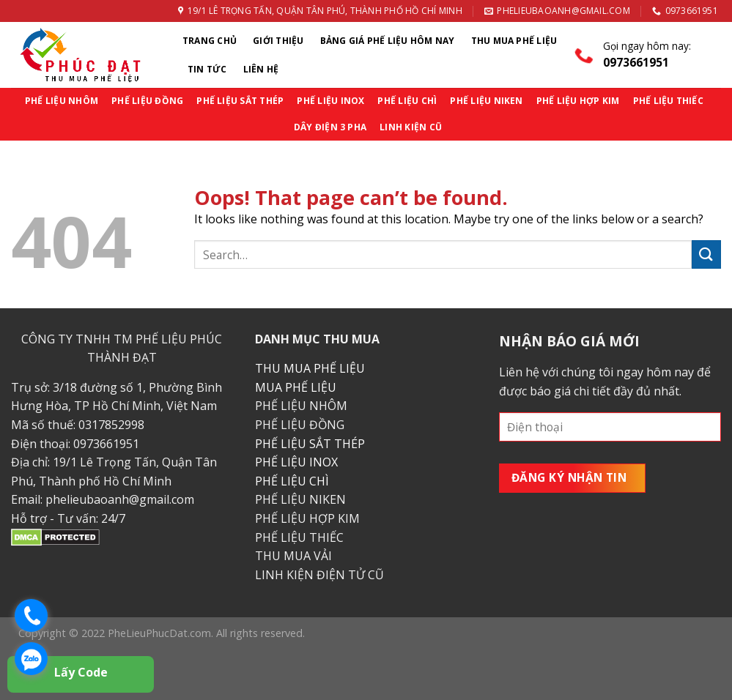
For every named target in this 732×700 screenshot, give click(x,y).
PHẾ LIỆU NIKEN (486, 101)
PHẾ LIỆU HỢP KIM (578, 101)
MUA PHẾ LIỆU (296, 387)
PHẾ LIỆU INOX (330, 101)
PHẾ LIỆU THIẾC (668, 101)
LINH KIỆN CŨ (411, 127)
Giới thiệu (278, 41)
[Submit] (706, 254)
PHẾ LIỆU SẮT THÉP (240, 101)
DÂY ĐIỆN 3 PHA (330, 127)
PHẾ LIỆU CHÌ (407, 101)
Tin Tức (207, 69)
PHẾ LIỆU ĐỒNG (147, 101)
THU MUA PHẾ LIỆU (310, 368)
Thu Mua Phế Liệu (514, 41)
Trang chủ (210, 41)
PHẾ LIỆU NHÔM (62, 101)
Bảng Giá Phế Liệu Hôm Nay (388, 41)
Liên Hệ (261, 69)
